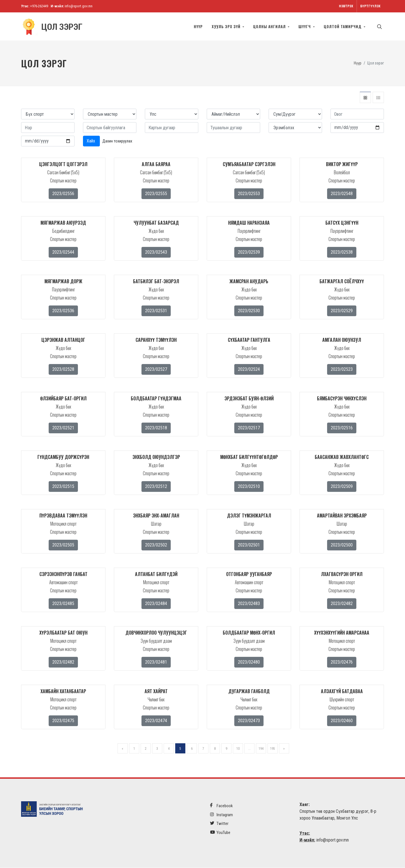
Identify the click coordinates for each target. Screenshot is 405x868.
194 (261, 749)
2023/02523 (342, 370)
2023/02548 (342, 194)
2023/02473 (249, 721)
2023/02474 (156, 721)
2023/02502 (156, 545)
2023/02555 (156, 194)
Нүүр (198, 26)
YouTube (220, 833)
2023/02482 (342, 604)
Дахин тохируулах (117, 141)
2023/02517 (249, 428)
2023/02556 (63, 194)
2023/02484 (156, 604)
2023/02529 (342, 311)
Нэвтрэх (346, 6)
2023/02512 (156, 487)
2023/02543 (156, 252)
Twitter (219, 824)
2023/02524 (249, 370)
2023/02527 (156, 370)
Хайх (91, 141)
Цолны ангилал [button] (270, 26)
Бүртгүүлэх (370, 6)
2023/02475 (63, 721)
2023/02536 (63, 311)
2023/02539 (249, 252)
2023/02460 (342, 721)
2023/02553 (249, 194)
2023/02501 (249, 545)
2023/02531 (156, 311)
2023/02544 (63, 252)
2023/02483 (249, 604)
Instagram (221, 815)
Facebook (221, 806)
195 (273, 749)
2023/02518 (156, 428)
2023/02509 (342, 487)
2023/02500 (342, 545)
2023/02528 (63, 370)
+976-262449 (39, 6)
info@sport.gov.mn (79, 6)
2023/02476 (342, 662)
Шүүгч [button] (305, 26)
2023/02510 (249, 487)
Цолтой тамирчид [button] (343, 26)
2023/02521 (63, 428)
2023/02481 (156, 662)
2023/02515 (63, 487)
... (249, 749)
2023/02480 (249, 662)
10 (238, 749)
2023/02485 (63, 604)
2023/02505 (63, 545)
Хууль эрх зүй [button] (227, 26)
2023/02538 (342, 252)
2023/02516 (342, 428)
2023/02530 (249, 311)
